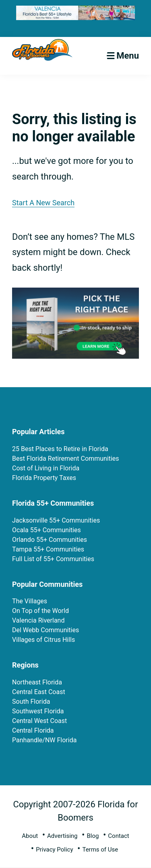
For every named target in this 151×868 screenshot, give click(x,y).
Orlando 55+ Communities (50, 540)
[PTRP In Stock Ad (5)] (75, 294)
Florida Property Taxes (44, 478)
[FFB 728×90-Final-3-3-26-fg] (75, 12)
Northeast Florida (37, 682)
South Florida (31, 702)
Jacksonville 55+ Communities (56, 520)
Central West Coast (39, 721)
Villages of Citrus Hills (43, 640)
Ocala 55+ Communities (47, 530)
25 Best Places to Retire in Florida (60, 449)
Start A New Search (43, 203)
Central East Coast (39, 692)
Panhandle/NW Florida (44, 740)
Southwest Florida (38, 711)
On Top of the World (40, 611)
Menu (128, 56)
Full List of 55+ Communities (53, 559)
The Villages (30, 601)
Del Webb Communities (46, 630)
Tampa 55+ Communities (48, 549)
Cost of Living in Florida (46, 468)
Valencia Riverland (38, 620)
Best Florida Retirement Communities (66, 459)
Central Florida (33, 730)
